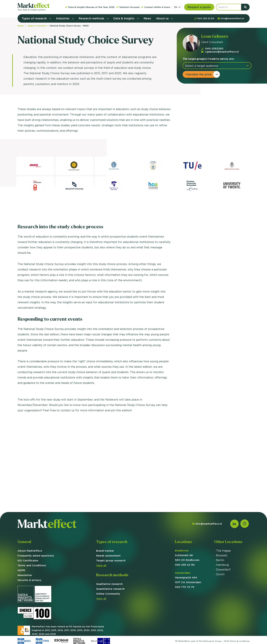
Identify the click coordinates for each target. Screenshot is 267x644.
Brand (105, 551)
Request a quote (199, 7)
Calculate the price (197, 74)
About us (163, 18)
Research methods (92, 18)
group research (111, 560)
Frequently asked (36, 556)
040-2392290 (210, 48)
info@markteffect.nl (207, 524)
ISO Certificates (28, 560)
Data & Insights (124, 18)
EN (176, 7)
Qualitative (109, 584)
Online (108, 594)
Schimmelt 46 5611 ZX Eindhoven (187, 555)
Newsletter (25, 575)
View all (101, 565)
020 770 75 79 (185, 587)
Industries (63, 18)
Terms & (240, 641)
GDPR (21, 570)
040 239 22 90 (185, 565)
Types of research (35, 18)
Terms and (32, 565)
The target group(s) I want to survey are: (207, 59)
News (147, 18)
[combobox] (177, 7)
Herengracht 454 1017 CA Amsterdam (188, 577)
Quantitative (110, 589)
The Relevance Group (210, 641)
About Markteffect (30, 551)
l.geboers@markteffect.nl (218, 52)
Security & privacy (29, 580)
